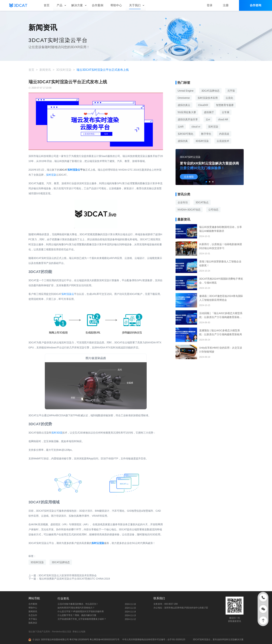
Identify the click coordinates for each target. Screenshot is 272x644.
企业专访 (183, 202)
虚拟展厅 (209, 112)
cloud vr (196, 127)
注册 (226, 5)
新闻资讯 (45, 70)
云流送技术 (223, 141)
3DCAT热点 (202, 202)
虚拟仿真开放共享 (188, 119)
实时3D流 (57, 433)
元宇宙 (231, 91)
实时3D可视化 (186, 134)
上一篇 (63, 575)
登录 (210, 5)
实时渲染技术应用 (208, 98)
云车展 (226, 112)
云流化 (229, 98)
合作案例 (33, 604)
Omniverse (184, 98)
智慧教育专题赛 (225, 105)
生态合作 (33, 615)
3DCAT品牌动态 (61, 562)
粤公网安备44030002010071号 (104, 640)
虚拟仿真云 (184, 105)
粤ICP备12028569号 (79, 640)
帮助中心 (33, 608)
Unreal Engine (186, 91)
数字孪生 (206, 134)
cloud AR (223, 119)
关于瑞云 (33, 619)
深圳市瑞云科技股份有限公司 (55, 640)
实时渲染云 (74, 170)
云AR (181, 127)
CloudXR (203, 105)
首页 (31, 70)
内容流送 (224, 134)
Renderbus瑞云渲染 (62, 632)
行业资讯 (63, 598)
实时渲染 (51, 175)
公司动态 (213, 210)
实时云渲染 (98, 543)
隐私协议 (33, 623)
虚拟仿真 (183, 141)
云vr (208, 119)
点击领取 (189, 177)
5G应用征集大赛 (187, 112)
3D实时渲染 (64, 70)
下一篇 (69, 579)
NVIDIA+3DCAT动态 (189, 210)
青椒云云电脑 (80, 632)
